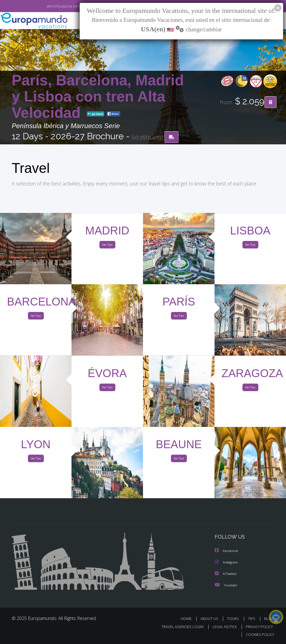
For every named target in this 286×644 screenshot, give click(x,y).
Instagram (227, 563)
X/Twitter (226, 574)
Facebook (227, 552)
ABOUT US (211, 619)
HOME (188, 619)
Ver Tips (107, 246)
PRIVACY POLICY (258, 627)
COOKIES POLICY (259, 635)
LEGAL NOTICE (222, 627)
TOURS (234, 619)
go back (96, 114)
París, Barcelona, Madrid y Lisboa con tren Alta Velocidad (98, 97)
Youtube (226, 585)
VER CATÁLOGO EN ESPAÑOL (53, 6)
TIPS (252, 619)
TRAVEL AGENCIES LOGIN (178, 627)
